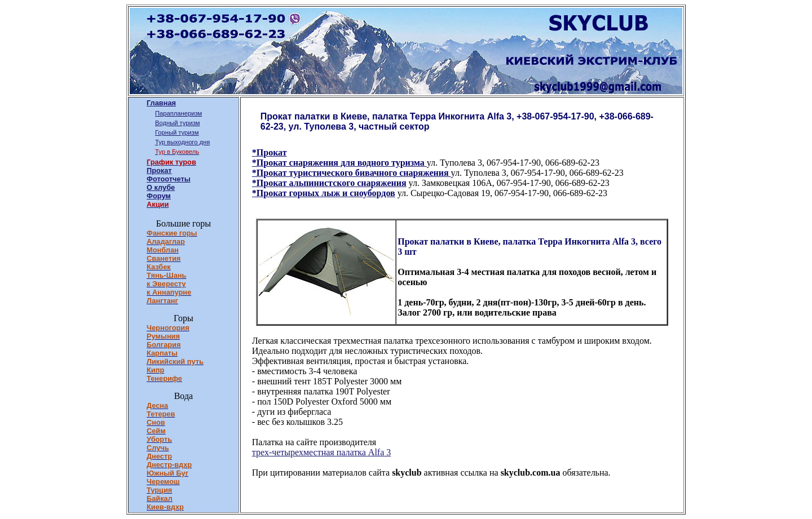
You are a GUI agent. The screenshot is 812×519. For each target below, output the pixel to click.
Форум (159, 196)
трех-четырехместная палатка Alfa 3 (321, 452)
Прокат (159, 170)
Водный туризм (178, 123)
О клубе (161, 187)
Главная (161, 103)
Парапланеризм (178, 113)
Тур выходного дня (182, 142)
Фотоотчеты (169, 179)
